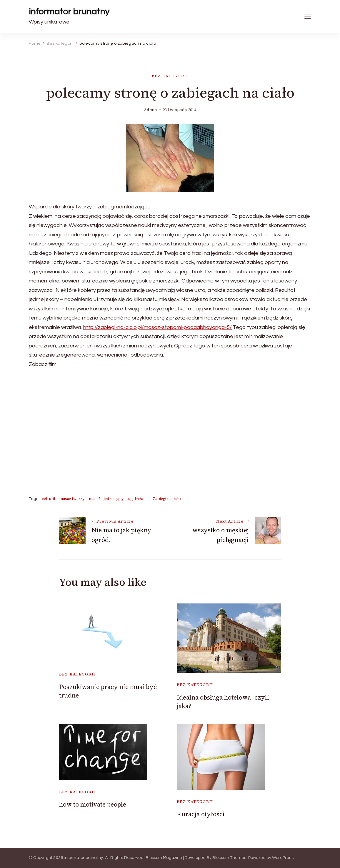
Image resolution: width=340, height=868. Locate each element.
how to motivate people (93, 804)
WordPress (283, 858)
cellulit (49, 499)
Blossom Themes (229, 858)
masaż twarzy (72, 499)
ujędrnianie (138, 499)
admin (150, 110)
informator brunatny (69, 12)
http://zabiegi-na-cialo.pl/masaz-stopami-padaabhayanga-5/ (157, 327)
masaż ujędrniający (106, 499)
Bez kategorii (170, 76)
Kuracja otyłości (201, 814)
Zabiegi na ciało (167, 499)
